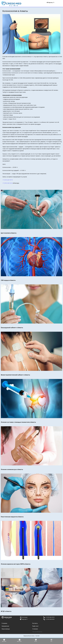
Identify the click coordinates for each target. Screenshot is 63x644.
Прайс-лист (35, 626)
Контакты (35, 623)
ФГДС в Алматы (6, 611)
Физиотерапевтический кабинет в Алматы (15, 375)
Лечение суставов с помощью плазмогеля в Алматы (18, 422)
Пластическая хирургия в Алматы (12, 517)
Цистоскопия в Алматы (9, 233)
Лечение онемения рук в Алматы (12, 469)
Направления (5, 626)
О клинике (4, 623)
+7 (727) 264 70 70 (8, 180)
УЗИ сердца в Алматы (8, 280)
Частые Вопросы (37, 632)
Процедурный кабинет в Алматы (12, 328)
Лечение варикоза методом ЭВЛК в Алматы (16, 564)
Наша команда (6, 629)
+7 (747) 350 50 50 (8, 183)
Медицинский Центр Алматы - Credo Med (32, 636)
